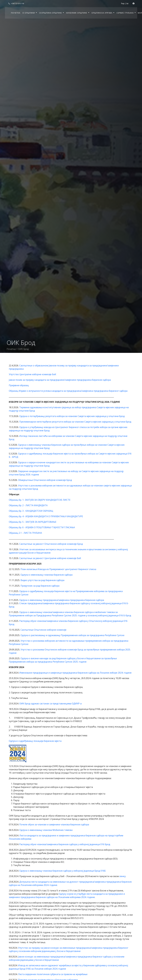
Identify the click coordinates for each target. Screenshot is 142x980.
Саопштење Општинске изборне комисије (43, 630)
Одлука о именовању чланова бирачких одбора (46, 575)
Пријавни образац (19, 385)
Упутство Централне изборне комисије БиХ (32, 374)
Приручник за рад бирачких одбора (40, 586)
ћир (123, 3)
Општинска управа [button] (102, 13)
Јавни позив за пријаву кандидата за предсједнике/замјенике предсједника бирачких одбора (60, 380)
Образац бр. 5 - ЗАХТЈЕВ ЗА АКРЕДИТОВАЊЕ (33, 522)
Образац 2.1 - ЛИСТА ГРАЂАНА (25, 533)
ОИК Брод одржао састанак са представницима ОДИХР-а (50, 704)
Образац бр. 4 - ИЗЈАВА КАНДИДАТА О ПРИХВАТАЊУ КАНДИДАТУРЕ (46, 516)
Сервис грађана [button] (125, 13)
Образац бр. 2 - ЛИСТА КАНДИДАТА (28, 505)
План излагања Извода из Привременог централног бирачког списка (58, 569)
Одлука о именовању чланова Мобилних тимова (46, 830)
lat (127, 3)
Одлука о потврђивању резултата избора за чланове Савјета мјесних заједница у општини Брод (72, 416)
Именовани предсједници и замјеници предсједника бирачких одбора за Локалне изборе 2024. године (75, 673)
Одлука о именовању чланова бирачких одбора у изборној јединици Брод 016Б (62, 871)
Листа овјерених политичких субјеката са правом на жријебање (53, 974)
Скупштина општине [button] (51, 13)
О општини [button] (29, 13)
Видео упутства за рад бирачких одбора (42, 580)
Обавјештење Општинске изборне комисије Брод (45, 480)
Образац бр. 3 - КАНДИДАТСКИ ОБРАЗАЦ (31, 511)
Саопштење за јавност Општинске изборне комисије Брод (51, 544)
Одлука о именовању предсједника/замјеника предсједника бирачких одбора (62, 600)
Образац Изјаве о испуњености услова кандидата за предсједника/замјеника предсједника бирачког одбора (68, 391)
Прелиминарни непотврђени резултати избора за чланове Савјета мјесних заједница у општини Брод (75, 422)
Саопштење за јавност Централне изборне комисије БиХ (50, 558)
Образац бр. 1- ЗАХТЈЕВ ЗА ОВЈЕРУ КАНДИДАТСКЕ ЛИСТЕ (40, 500)
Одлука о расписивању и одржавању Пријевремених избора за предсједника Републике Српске (72, 635)
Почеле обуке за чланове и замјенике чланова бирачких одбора (54, 824)
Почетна (16, 13)
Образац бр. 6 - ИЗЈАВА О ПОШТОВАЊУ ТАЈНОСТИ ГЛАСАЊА (42, 527)
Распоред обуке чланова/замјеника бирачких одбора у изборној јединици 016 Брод (65, 844)
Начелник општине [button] (77, 13)
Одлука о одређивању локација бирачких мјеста (35, 741)
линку (122, 876)
